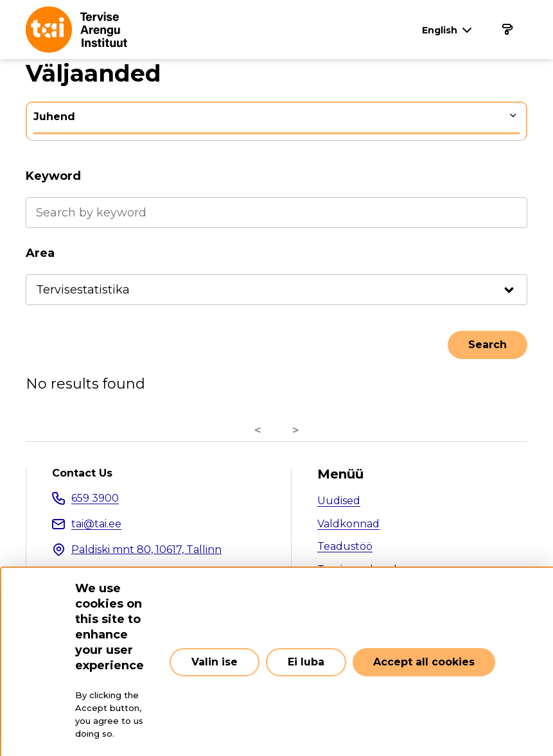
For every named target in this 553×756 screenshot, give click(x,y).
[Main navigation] (507, 30)
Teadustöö (345, 546)
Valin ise (215, 662)
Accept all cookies (424, 662)
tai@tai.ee (96, 524)
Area (40, 253)
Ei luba (306, 662)
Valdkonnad (348, 524)
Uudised (339, 501)
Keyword (53, 176)
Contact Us (82, 473)
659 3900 (95, 498)
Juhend (54, 117)
